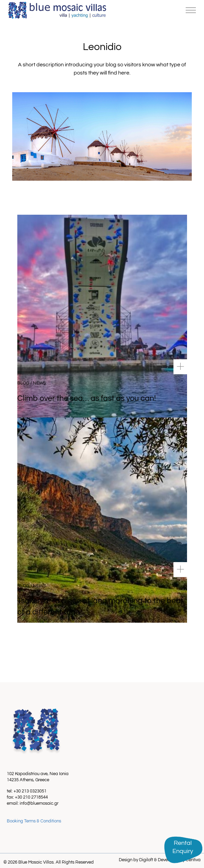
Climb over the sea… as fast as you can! (87, 398)
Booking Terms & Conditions (34, 821)
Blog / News (32, 383)
